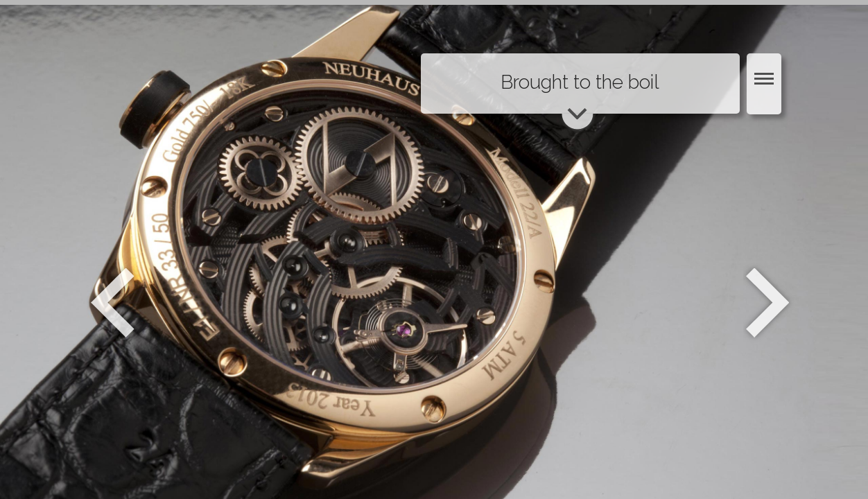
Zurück (113, 303)
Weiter (769, 303)
